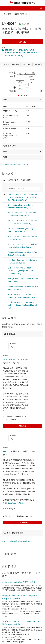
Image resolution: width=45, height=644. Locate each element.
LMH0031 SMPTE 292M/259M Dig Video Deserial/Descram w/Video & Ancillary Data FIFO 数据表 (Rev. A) (23, 53)
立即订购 (23, 42)
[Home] (22, 3)
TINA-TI (7, 452)
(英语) (21, 56)
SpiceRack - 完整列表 (16, 503)
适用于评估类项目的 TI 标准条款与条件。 (17, 541)
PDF (12, 516)
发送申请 (23, 426)
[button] (4, 8)
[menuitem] (21, 8)
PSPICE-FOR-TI (10, 360)
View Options (23, 523)
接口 (10, 14)
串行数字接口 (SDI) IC (22, 14)
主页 (4, 14)
